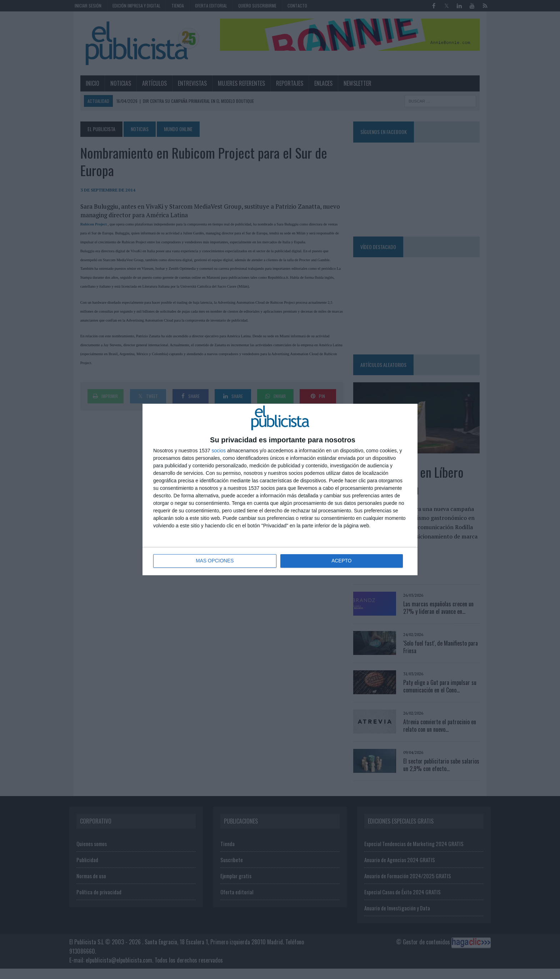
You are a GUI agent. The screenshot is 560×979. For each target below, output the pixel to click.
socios (219, 451)
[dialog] (280, 490)
